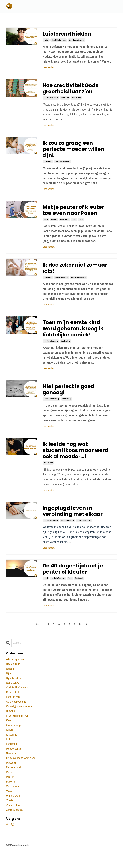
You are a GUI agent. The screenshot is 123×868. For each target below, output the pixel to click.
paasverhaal (65, 223)
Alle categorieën (16, 670)
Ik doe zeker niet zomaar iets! (77, 272)
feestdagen (13, 709)
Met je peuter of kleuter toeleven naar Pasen (75, 214)
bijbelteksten (14, 690)
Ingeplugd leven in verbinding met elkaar (74, 520)
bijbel (46, 589)
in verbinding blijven (84, 530)
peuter (81, 223)
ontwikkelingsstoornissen (21, 773)
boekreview (13, 695)
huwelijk (11, 724)
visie (9, 808)
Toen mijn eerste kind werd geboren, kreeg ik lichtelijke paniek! (75, 334)
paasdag (54, 223)
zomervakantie (15, 822)
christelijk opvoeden (59, 41)
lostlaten (12, 758)
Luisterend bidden (68, 34)
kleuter (46, 223)
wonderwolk (79, 589)
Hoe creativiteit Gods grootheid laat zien (72, 89)
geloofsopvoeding (61, 282)
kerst (9, 734)
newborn (11, 768)
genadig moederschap (77, 41)
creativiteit (65, 99)
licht (9, 754)
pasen (74, 223)
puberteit (12, 798)
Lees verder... (49, 68)
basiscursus (48, 165)
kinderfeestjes (15, 739)
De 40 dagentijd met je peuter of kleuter (74, 579)
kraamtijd (12, 749)
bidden (46, 41)
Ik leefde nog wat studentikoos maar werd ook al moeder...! (77, 458)
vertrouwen (13, 803)
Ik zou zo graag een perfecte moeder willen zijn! (75, 152)
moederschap (76, 99)
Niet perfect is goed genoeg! (70, 396)
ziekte (10, 818)
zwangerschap (15, 827)
